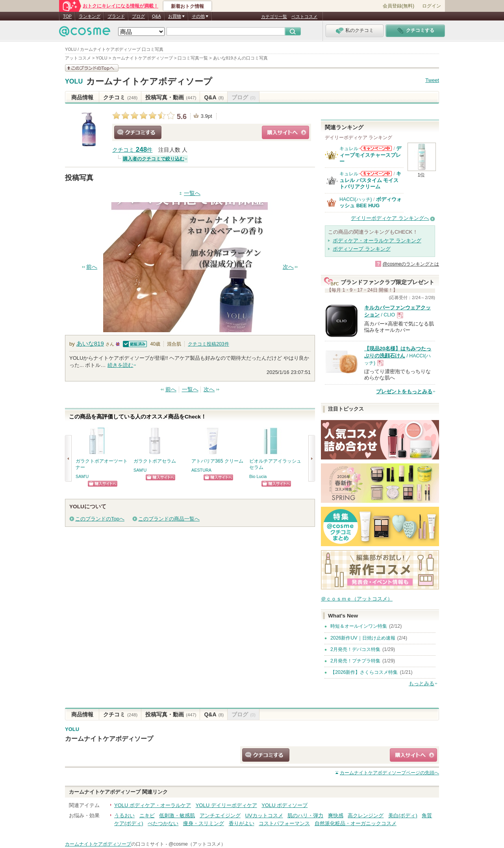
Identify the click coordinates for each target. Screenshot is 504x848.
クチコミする (138, 132)
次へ (288, 267)
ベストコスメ (304, 17)
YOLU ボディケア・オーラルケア (153, 805)
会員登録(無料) (398, 6)
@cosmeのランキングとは (411, 264)
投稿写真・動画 (171, 97)
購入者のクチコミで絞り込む (154, 159)
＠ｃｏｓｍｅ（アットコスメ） (357, 599)
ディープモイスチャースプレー (370, 155)
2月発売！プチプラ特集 (355, 661)
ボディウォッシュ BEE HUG (371, 202)
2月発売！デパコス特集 (355, 649)
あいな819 (90, 343)
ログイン (432, 6)
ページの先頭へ (389, 773)
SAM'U (82, 476)
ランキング (90, 16)
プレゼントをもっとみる (404, 391)
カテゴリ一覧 (274, 17)
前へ (92, 267)
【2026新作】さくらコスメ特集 (364, 672)
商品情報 (82, 97)
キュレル (349, 149)
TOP (67, 16)
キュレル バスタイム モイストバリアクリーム (370, 180)
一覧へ (192, 193)
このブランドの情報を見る (92, 68)
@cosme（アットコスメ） (197, 844)
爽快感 (336, 815)
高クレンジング (366, 815)
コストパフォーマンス (284, 823)
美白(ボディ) (403, 815)
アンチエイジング (220, 815)
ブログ (138, 16)
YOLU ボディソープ (284, 805)
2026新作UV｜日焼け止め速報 (363, 638)
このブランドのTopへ (100, 519)
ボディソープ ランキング (362, 249)
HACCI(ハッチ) (356, 199)
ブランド (116, 16)
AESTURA (201, 470)
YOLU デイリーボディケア (226, 805)
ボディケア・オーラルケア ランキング (377, 241)
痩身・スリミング (204, 823)
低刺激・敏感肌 (177, 815)
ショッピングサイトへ (285, 132)
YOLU (74, 82)
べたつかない (163, 823)
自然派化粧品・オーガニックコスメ (356, 823)
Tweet (432, 80)
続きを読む (120, 365)
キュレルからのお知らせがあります (376, 148)
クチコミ (120, 97)
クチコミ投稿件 (208, 344)
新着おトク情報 (187, 6)
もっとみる (422, 683)
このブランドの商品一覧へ (169, 519)
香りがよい (242, 823)
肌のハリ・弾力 (305, 815)
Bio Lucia (258, 476)
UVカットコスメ (264, 815)
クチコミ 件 (132, 150)
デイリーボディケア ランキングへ (390, 218)
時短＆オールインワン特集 (359, 626)
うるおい (124, 815)
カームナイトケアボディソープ (149, 81)
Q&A (157, 16)
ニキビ (147, 815)
